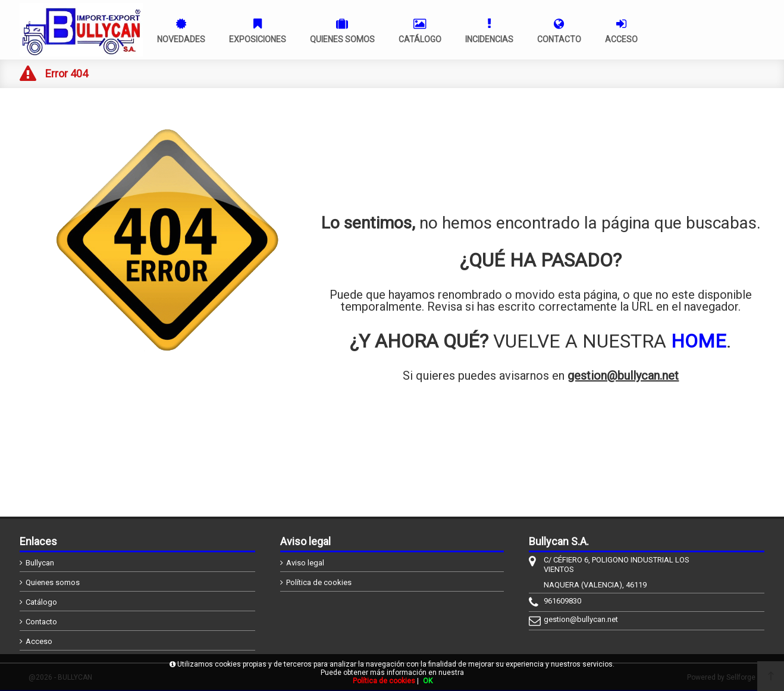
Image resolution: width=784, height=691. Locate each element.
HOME (699, 341)
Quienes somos (53, 582)
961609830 (562, 601)
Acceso (39, 641)
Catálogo (41, 602)
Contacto (41, 622)
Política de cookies (319, 582)
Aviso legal (305, 563)
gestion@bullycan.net (623, 376)
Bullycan (40, 563)
